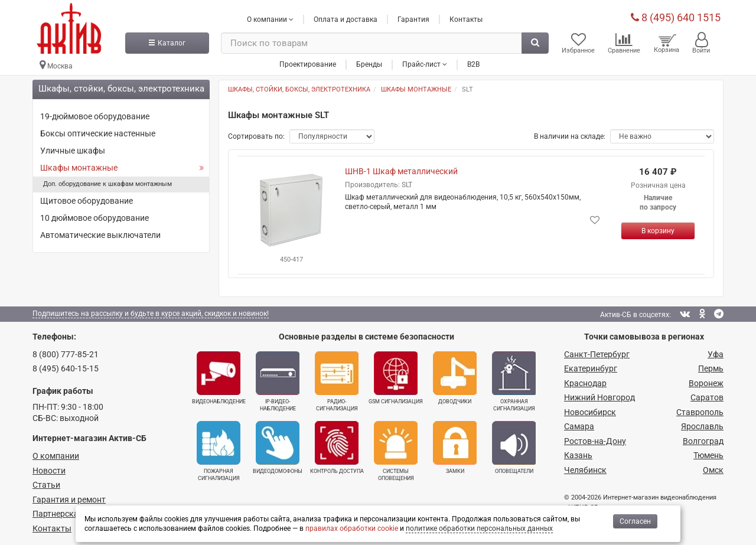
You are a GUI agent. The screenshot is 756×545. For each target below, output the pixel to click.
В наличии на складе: (570, 136)
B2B (473, 64)
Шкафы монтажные (79, 168)
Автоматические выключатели (100, 235)
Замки (455, 448)
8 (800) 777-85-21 (66, 354)
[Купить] (658, 231)
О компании (56, 456)
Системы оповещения (396, 451)
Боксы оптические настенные (98, 133)
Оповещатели (514, 448)
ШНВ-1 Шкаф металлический (401, 171)
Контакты (466, 19)
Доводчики (455, 378)
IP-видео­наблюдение (278, 381)
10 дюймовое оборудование (94, 218)
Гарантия (413, 19)
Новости (49, 471)
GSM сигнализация (396, 378)
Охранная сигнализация (514, 381)
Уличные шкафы (73, 151)
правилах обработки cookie (352, 528)
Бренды (369, 64)
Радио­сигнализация (337, 381)
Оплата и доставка (346, 19)
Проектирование (308, 64)
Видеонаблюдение (219, 378)
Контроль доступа (337, 448)
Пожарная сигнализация (219, 451)
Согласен (635, 521)
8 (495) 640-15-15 (66, 368)
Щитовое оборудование (87, 201)
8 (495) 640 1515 (676, 17)
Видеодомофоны (278, 448)
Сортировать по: (256, 136)
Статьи (46, 485)
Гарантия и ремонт (69, 500)
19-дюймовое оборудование (95, 116)
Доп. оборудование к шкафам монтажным (107, 184)
